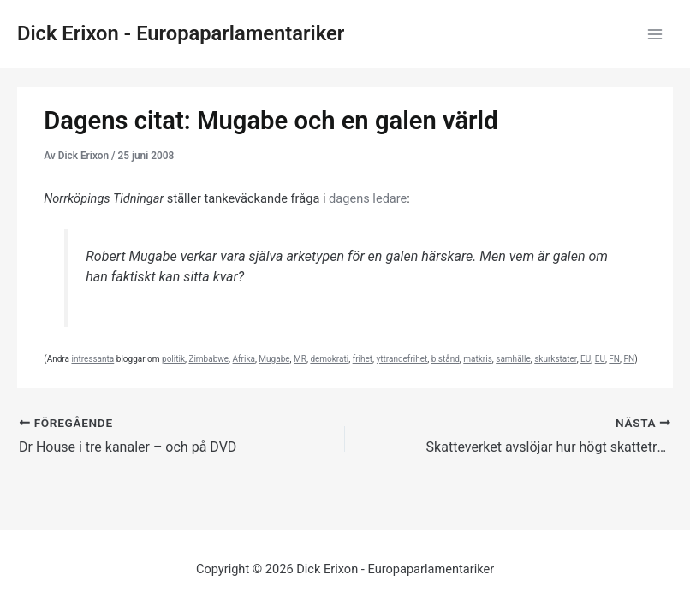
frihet (363, 359)
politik (173, 359)
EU (586, 359)
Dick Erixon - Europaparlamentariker (181, 33)
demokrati (329, 359)
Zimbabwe (208, 359)
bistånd (446, 359)
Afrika (244, 359)
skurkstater (555, 359)
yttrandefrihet (402, 359)
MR (300, 359)
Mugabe (274, 359)
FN (614, 359)
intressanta (92, 359)
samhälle (513, 359)
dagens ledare (368, 198)
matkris (478, 359)
